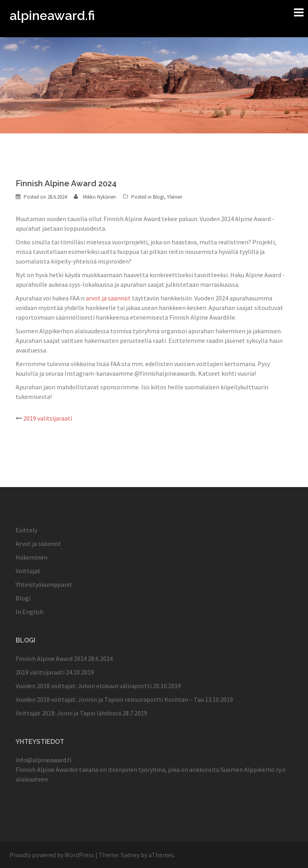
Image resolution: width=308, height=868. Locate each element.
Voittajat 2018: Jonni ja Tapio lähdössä (68, 713)
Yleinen (175, 197)
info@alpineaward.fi (44, 760)
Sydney (130, 855)
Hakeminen (31, 557)
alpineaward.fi (52, 15)
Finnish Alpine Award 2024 (51, 659)
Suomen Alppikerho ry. (251, 769)
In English (29, 612)
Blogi (158, 197)
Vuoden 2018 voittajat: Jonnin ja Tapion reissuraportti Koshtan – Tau (110, 699)
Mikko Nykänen (99, 197)
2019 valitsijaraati (48, 418)
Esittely (26, 530)
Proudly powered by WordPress (52, 855)
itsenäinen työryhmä (137, 769)
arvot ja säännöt (108, 298)
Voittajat (28, 571)
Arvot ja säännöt (38, 544)
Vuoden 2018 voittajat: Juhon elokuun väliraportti (84, 686)
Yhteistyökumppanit (44, 584)
